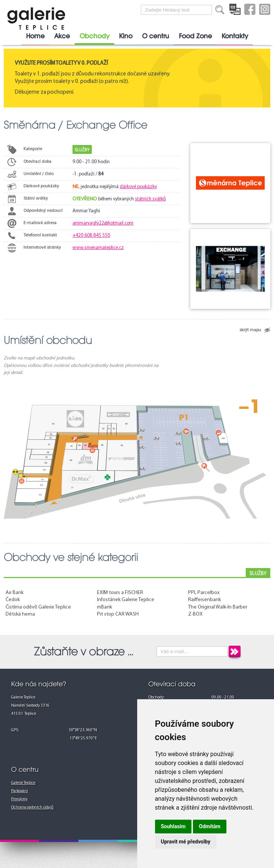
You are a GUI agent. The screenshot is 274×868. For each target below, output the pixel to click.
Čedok (13, 600)
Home (35, 36)
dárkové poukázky (138, 187)
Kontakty (235, 36)
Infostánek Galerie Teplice (126, 600)
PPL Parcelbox (204, 593)
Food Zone (195, 36)
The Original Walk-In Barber (218, 607)
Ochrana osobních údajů (32, 808)
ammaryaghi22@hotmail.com (103, 223)
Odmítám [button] (210, 826)
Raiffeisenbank (204, 600)
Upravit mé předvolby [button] (186, 842)
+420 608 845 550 (91, 235)
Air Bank (14, 593)
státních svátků (150, 199)
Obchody (94, 36)
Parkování (20, 791)
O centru (156, 36)
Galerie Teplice (23, 783)
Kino (126, 36)
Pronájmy (19, 799)
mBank (104, 607)
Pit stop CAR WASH (118, 614)
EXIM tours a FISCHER (120, 593)
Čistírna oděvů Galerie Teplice (38, 607)
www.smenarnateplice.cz (98, 248)
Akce (62, 36)
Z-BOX (195, 614)
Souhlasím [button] (173, 826)
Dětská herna (20, 614)
